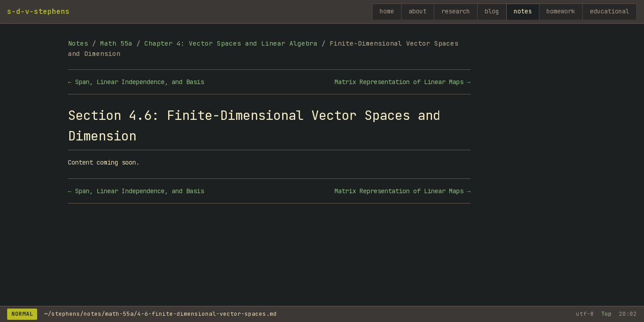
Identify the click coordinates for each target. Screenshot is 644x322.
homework (561, 11)
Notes (78, 43)
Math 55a (116, 43)
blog (492, 11)
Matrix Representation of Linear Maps (399, 82)
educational (610, 11)
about (418, 11)
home (387, 11)
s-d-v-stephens (38, 11)
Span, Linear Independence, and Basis (140, 82)
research (456, 11)
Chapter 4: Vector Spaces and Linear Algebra (231, 43)
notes (523, 11)
